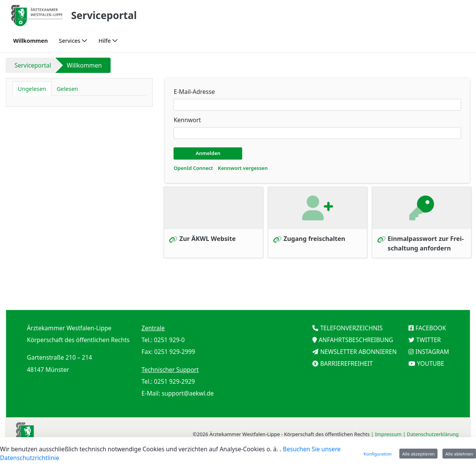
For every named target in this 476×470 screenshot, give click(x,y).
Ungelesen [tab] (32, 89)
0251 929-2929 (174, 381)
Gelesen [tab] (68, 89)
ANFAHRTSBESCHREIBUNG (356, 340)
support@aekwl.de (188, 393)
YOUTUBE (430, 363)
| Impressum (387, 434)
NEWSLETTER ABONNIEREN (358, 352)
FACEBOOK (431, 328)
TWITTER (428, 340)
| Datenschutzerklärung (431, 434)
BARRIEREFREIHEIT (346, 363)
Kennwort (187, 120)
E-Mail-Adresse (194, 92)
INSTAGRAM (432, 352)
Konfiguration (378, 454)
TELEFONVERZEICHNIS (351, 328)
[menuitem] (31, 41)
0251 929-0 (169, 340)
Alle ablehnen (459, 454)
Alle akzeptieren (419, 454)
